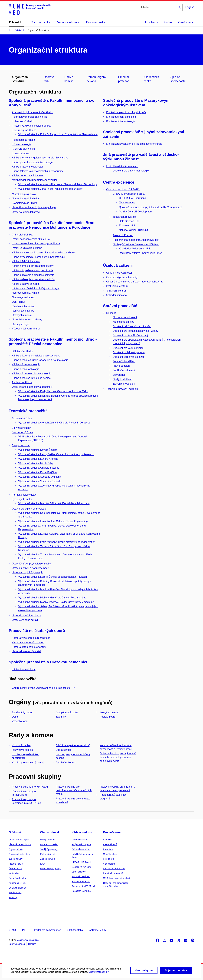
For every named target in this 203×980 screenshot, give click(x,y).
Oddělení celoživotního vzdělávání (132, 326)
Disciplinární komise (67, 712)
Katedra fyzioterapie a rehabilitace (31, 638)
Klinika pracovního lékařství (27, 167)
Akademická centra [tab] (151, 79)
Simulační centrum (117, 291)
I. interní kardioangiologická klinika (31, 126)
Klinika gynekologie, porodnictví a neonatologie (38, 257)
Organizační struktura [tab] (20, 79)
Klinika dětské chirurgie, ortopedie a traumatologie (40, 360)
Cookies (32, 944)
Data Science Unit (129, 221)
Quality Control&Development (136, 212)
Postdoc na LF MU (81, 881)
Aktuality (107, 840)
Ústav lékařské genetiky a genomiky (32, 387)
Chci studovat (50, 832)
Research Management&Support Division (136, 240)
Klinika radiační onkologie (121, 121)
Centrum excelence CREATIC (123, 190)
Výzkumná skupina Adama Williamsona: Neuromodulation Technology (57, 184)
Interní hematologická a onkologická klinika (36, 243)
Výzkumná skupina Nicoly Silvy (36, 463)
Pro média (108, 849)
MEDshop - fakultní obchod (116, 878)
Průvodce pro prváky (50, 869)
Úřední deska (15, 869)
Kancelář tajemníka (123, 322)
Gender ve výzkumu (82, 867)
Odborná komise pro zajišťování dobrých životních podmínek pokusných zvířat (118, 757)
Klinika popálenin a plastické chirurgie (33, 275)
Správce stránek (17, 944)
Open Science (79, 872)
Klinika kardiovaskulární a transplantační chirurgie (134, 144)
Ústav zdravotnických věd (26, 651)
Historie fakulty (16, 864)
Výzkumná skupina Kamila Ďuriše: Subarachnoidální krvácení (53, 577)
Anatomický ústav (22, 418)
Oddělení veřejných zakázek (129, 357)
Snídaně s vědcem (81, 876)
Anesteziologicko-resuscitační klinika (33, 112)
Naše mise (14, 873)
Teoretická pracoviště (28, 411)
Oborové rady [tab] (49, 79)
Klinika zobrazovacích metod (28, 176)
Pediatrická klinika (22, 382)
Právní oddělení (121, 366)
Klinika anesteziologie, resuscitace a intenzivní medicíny (43, 253)
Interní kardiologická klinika (27, 248)
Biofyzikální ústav (22, 428)
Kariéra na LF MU (17, 883)
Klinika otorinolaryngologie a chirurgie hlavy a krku (40, 158)
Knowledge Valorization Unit (135, 249)
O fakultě (15, 832)
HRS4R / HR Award (81, 862)
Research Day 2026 (82, 891)
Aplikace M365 (97, 930)
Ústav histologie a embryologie (29, 509)
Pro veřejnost (112, 832)
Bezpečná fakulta (17, 878)
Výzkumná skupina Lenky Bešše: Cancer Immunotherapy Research (56, 454)
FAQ (42, 864)
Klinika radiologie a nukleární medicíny (34, 279)
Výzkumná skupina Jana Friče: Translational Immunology (50, 189)
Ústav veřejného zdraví (25, 620)
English (190, 7)
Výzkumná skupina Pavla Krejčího (37, 472)
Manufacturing (127, 203)
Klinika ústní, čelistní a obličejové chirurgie (36, 288)
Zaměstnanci (186, 22)
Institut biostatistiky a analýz (122, 166)
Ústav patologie (21, 324)
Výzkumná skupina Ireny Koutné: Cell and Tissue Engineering (53, 521)
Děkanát (111, 313)
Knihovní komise (21, 745)
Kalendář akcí (110, 844)
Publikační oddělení (124, 370)
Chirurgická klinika (22, 235)
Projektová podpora (81, 844)
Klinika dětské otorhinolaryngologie (31, 374)
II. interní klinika (21, 153)
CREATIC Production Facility (129, 194)
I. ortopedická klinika (23, 140)
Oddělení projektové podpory (129, 352)
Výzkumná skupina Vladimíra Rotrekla (40, 481)
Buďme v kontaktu (49, 844)
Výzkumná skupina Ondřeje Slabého (39, 468)
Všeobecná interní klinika (26, 329)
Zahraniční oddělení (124, 384)
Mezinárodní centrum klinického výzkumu (35, 180)
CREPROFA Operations (132, 198)
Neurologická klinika (23, 297)
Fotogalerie (109, 859)
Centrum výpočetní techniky (122, 277)
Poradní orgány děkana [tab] (96, 79)
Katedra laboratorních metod (28, 643)
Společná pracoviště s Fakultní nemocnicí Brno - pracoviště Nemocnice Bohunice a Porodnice (53, 225)
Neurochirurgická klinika (25, 199)
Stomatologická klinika (24, 203)
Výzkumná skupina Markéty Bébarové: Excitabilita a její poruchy (54, 503)
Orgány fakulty (16, 849)
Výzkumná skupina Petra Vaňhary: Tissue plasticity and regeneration (57, 542)
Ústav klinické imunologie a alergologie (34, 207)
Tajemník (61, 717)
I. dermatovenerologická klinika (29, 117)
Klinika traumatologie (24, 669)
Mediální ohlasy (111, 854)
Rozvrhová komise (22, 750)
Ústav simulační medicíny (26, 616)
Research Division (123, 235)
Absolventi (151, 22)
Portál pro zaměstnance (48, 930)
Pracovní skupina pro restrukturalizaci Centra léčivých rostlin (74, 790)
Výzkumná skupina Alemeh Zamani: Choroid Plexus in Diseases (54, 423)
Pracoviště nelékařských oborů (37, 631)
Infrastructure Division (125, 217)
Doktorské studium (81, 849)
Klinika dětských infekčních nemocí (32, 378)
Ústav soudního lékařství (26, 212)
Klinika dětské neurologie (26, 364)
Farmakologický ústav (24, 495)
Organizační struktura (19, 854)
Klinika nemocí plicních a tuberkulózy (33, 266)
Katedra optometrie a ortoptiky (29, 647)
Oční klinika (18, 302)
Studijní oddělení (122, 379)
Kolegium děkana (109, 712)
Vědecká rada (20, 721)
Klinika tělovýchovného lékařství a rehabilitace (38, 171)
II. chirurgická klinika (23, 149)
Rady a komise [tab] (69, 79)
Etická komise (64, 750)
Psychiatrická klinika (23, 306)
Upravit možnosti (98, 974)
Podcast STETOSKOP (114, 869)
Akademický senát (22, 712)
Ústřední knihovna (116, 295)
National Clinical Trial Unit (133, 230)
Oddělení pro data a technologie (131, 171)
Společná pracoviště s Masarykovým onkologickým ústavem (136, 103)
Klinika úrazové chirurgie (26, 284)
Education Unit (127, 226)
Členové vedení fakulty (20, 844)
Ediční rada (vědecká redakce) (73, 745)
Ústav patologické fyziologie (28, 572)
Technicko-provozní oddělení (122, 389)
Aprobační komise (66, 763)
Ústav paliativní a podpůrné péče (30, 568)
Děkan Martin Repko (19, 840)
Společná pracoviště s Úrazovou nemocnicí (48, 662)
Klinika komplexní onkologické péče (126, 112)
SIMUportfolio (75, 930)
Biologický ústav (21, 445)
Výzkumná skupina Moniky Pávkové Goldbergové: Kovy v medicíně (56, 602)
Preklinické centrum (117, 286)
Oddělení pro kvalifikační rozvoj (130, 335)
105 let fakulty (16, 859)
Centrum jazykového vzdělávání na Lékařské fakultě (43, 688)
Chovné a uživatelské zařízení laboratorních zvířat (134, 282)
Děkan (16, 717)
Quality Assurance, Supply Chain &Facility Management (150, 207)
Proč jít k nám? (47, 840)
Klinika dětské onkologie (26, 369)
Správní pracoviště (120, 306)
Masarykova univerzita (28, 940)
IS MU (12, 930)
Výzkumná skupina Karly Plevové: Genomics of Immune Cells (53, 391)
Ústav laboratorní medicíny (27, 320)
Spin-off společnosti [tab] (177, 79)
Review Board (108, 717)
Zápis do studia (48, 859)
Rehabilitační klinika (23, 311)
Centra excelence (119, 182)
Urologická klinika (22, 315)
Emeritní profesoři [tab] (124, 79)
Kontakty (13, 897)
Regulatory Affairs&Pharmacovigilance (141, 253)
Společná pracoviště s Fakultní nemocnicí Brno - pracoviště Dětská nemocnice (53, 342)
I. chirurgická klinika (23, 121)
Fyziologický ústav (22, 499)
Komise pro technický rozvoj (28, 763)
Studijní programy (49, 849)
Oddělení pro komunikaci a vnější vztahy (135, 331)
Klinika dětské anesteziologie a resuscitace (36, 356)
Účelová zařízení (118, 265)
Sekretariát (119, 375)
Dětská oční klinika (22, 351)
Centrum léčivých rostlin (120, 273)
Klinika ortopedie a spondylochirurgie (33, 270)
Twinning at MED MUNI (83, 886)
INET (25, 930)
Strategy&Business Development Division (136, 244)
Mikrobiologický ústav (24, 194)
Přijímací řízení (47, 854)
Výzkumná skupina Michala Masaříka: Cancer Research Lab (52, 598)
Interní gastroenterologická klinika (31, 239)
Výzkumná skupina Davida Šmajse (38, 450)
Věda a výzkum (82, 832)
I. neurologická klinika (24, 130)
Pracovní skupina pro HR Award (30, 787)
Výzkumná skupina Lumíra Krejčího (38, 459)
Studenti (168, 22)
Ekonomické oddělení (125, 317)
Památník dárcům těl (113, 873)
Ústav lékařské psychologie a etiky (31, 564)
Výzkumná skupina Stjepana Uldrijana (40, 477)
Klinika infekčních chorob (26, 261)
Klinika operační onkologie (121, 117)
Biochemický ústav (22, 432)
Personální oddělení (124, 361)
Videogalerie (109, 864)
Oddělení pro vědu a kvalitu (128, 348)
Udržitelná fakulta (17, 888)
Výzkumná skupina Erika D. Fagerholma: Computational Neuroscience (58, 134)
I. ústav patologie (21, 144)
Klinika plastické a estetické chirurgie (33, 162)
